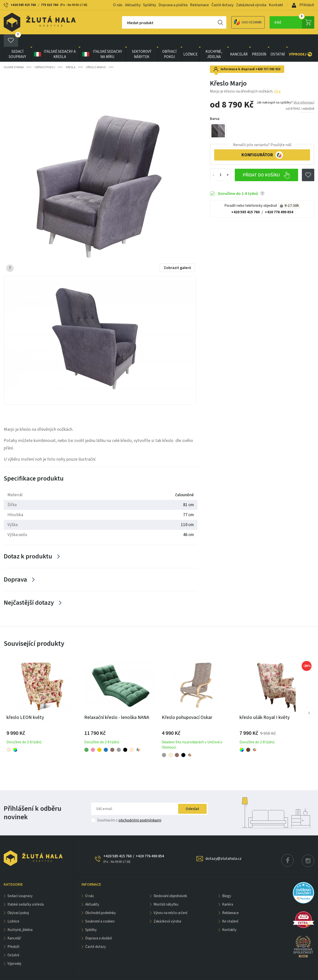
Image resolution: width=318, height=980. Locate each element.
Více (277, 79)
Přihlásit (303, 5)
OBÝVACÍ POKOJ (169, 42)
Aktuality (133, 5)
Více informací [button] (304, 90)
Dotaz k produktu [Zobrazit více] (28, 544)
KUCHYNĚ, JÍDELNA (214, 42)
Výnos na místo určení (170, 900)
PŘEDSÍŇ (259, 42)
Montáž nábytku (166, 892)
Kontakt (276, 5)
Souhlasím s (129, 808)
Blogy (227, 884)
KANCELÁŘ (239, 42)
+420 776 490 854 (279, 200)
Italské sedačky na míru (102, 42)
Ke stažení (230, 909)
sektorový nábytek (142, 42)
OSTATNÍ (278, 42)
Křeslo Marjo (96, 55)
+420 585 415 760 (23, 5)
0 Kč (294, 22)
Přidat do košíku (266, 163)
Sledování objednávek (170, 884)
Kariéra (228, 892)
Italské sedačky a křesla (55, 42)
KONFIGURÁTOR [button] (262, 143)
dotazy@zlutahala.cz (223, 846)
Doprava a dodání (99, 926)
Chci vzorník (231, 22)
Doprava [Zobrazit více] (15, 567)
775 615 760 (50, 5)
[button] (309, 700)
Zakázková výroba (251, 5)
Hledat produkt (123, 23)
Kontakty (229, 917)
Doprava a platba (173, 5)
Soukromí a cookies (100, 909)
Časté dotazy (222, 5)
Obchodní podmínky (100, 900)
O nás (118, 5)
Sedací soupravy (17, 42)
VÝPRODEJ (300, 42)
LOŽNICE (190, 42)
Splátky (150, 5)
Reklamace (199, 5)
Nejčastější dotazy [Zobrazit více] (29, 590)
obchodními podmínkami (140, 808)
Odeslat (192, 796)
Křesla (71, 55)
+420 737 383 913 (268, 57)
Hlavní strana (14, 55)
